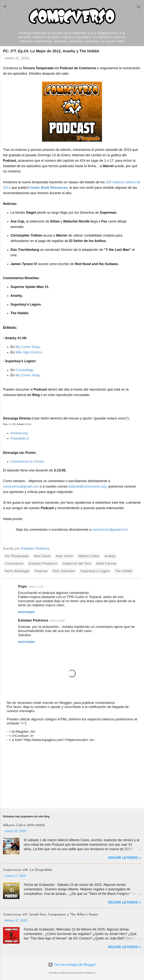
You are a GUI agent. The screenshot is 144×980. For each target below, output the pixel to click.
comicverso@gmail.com (21, 486)
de (139, 182)
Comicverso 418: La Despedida (27, 870)
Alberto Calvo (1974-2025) (24, 825)
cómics (130, 182)
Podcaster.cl (20, 438)
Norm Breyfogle (17, 571)
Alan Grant (64, 556)
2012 (7, 188)
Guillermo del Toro (77, 563)
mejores (118, 182)
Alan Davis (42, 556)
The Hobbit (123, 571)
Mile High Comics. (29, 352)
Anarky (110, 556)
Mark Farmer (106, 563)
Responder (26, 612)
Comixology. (25, 370)
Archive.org (19, 433)
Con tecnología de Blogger (72, 965)
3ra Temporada (17, 556)
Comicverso (14, 563)
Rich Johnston (64, 571)
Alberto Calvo (89, 556)
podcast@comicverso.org (87, 486)
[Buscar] (139, 8)
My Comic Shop (27, 347)
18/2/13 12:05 (57, 621)
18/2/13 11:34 (36, 587)
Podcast (41, 571)
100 (108, 182)
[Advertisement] (72, 776)
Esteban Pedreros (43, 563)
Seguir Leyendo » (124, 858)
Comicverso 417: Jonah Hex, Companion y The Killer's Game (51, 915)
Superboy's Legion (95, 571)
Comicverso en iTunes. (28, 461)
